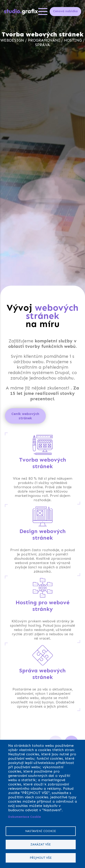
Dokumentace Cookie (24, 817)
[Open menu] (43, 12)
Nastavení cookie (41, 831)
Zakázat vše (41, 844)
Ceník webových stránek (25, 416)
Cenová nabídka (65, 11)
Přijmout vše (41, 858)
